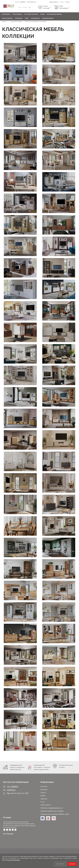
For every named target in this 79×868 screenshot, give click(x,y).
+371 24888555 (21, 2)
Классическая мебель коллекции (36, 21)
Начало (5, 21)
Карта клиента (46, 805)
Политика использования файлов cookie (55, 814)
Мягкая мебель (7, 18)
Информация (54, 2)
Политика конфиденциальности (52, 808)
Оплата (43, 793)
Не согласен (60, 864)
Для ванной (35, 18)
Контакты (44, 786)
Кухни (42, 14)
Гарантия (44, 799)
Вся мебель (6, 14)
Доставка (44, 789)
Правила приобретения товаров (52, 811)
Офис (27, 18)
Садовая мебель (48, 18)
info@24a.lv (32, 2)
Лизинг (43, 796)
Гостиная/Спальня (31, 14)
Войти (68, 2)
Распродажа (17, 14)
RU (62, 2)
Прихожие (19, 18)
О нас (42, 802)
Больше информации (13, 860)
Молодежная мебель (54, 14)
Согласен (72, 864)
